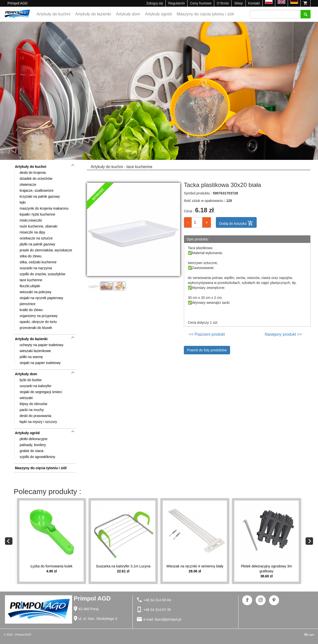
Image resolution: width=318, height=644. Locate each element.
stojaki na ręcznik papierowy (41, 298)
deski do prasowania (36, 416)
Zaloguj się (155, 3)
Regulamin (177, 3)
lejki (23, 202)
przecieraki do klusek (36, 328)
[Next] (309, 541)
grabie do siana (32, 451)
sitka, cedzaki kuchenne (38, 262)
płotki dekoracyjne (34, 439)
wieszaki (26, 398)
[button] (24, 91)
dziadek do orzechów (36, 179)
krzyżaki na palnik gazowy (40, 196)
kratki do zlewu (31, 310)
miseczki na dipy (32, 232)
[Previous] (9, 541)
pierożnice (28, 304)
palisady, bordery (33, 445)
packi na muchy (32, 410)
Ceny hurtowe (201, 3)
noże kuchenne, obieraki (39, 226)
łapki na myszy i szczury (38, 422)
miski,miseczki (31, 220)
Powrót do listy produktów (207, 350)
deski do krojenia (33, 173)
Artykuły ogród (158, 14)
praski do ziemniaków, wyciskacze (46, 250)
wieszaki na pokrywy (36, 292)
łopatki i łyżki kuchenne (37, 214)
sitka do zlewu (31, 256)
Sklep (238, 3)
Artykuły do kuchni (53, 14)
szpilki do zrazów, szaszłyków (42, 274)
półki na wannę (31, 357)
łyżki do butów (31, 380)
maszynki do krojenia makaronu (44, 208)
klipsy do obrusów (33, 404)
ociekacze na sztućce (36, 238)
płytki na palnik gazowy (37, 244)
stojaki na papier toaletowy (40, 363)
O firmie (223, 3)
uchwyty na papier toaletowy (41, 345)
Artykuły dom (128, 14)
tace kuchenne (31, 280)
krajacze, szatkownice (37, 190)
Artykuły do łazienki (93, 14)
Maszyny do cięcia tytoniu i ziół (205, 14)
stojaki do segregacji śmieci (41, 392)
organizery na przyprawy (39, 316)
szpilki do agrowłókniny (37, 457)
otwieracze (28, 184)
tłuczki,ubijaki (30, 286)
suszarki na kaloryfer (36, 386)
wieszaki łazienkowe (35, 351)
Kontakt (254, 3)
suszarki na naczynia (36, 268)
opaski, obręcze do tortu (38, 322)
